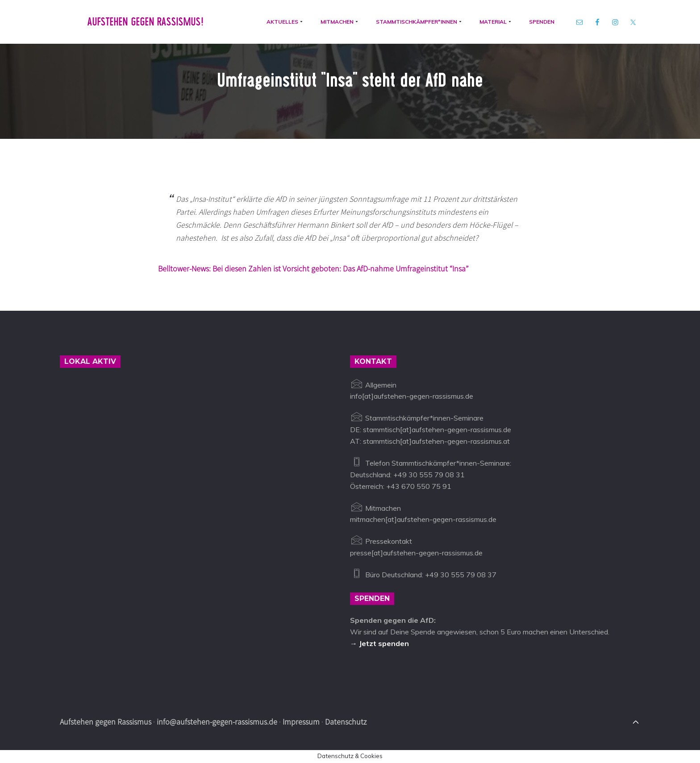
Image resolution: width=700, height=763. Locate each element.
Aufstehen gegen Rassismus (106, 722)
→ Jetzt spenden (379, 643)
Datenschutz (346, 722)
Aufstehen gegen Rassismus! (145, 22)
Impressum (301, 722)
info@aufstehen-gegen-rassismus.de (217, 722)
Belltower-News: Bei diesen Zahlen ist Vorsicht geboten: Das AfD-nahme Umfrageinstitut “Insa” (313, 269)
